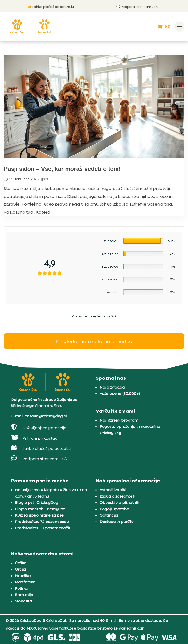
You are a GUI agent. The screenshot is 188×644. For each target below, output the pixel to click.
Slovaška (23, 601)
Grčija (20, 569)
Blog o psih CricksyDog (37, 503)
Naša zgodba (112, 387)
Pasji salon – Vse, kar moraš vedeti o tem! (62, 169)
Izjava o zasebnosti (117, 496)
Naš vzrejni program (119, 420)
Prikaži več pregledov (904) (94, 316)
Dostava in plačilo (117, 522)
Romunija (24, 595)
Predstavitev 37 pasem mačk (42, 528)
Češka (21, 563)
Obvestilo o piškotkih (119, 503)
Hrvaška (23, 576)
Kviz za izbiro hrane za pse (39, 515)
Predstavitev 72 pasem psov (42, 522)
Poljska (22, 588)
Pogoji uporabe (114, 509)
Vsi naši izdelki (113, 490)
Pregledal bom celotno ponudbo (94, 341)
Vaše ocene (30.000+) (120, 394)
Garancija (109, 515)
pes (45, 179)
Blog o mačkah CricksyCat (40, 509)
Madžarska (25, 582)
